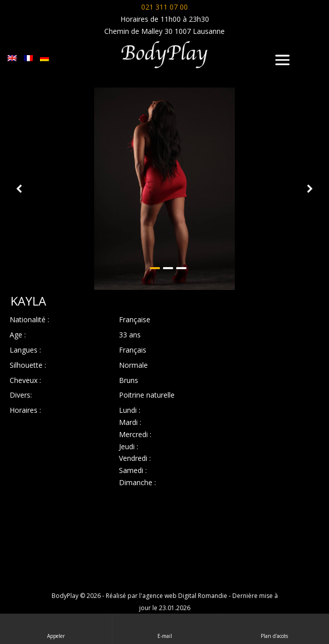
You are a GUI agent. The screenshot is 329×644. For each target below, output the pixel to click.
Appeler (56, 629)
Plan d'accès (274, 629)
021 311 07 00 (164, 7)
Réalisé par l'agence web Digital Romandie (167, 596)
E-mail (166, 629)
